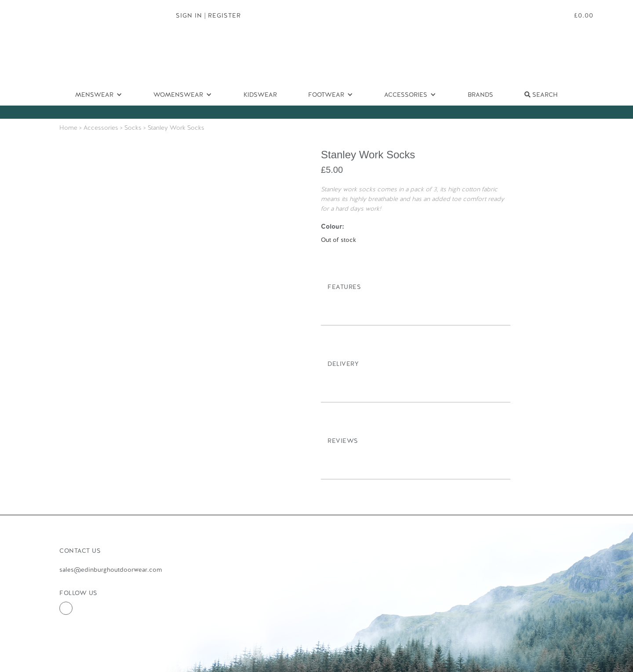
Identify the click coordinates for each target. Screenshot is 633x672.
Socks (133, 128)
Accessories (101, 128)
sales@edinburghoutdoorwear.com (111, 570)
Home (68, 128)
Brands (480, 95)
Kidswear (260, 95)
